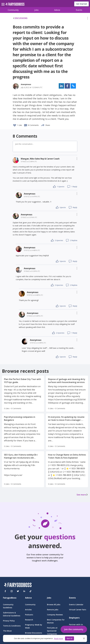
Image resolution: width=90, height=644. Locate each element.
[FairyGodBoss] (18, 585)
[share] (43, 125)
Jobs (36, 10)
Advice (57, 10)
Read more (58, 639)
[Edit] (88, 19)
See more (82, 495)
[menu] (3, 2)
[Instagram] (12, 591)
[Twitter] (18, 591)
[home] (15, 5)
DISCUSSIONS (20, 18)
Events (79, 10)
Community (13, 10)
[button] (88, 19)
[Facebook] (5, 591)
